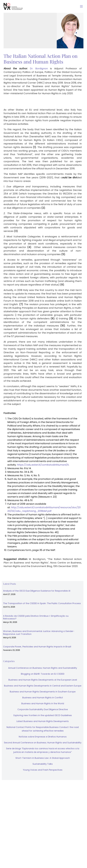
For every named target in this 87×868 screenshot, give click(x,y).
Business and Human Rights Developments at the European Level (43, 680)
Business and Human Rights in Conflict (43, 698)
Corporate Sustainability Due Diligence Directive (43, 709)
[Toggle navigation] (81, 6)
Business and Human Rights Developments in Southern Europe (43, 692)
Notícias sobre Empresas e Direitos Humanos (43, 737)
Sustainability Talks (43, 764)
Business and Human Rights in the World (43, 703)
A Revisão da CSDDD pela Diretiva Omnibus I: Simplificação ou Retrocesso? (36, 617)
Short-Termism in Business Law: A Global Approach (43, 758)
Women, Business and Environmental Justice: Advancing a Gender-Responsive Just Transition (39, 633)
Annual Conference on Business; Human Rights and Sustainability (43, 668)
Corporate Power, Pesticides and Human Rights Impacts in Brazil (37, 647)
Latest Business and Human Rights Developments (43, 721)
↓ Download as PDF (15, 574)
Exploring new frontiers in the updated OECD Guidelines (43, 715)
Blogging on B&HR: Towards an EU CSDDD (43, 674)
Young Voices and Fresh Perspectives (43, 770)
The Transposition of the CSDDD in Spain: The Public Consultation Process (42, 603)
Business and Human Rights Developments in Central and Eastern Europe (43, 686)
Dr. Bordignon (39, 68)
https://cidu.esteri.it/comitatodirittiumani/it (43, 465)
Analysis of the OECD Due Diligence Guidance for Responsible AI (37, 591)
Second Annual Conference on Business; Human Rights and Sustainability (43, 743)
